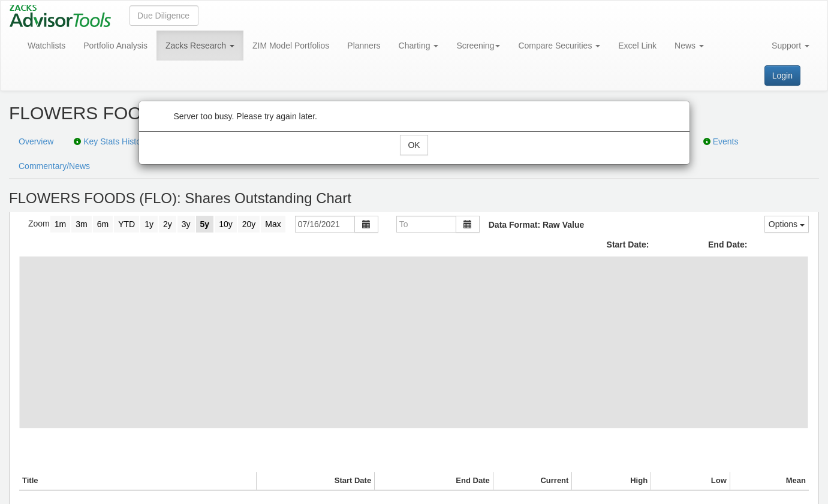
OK (414, 145)
